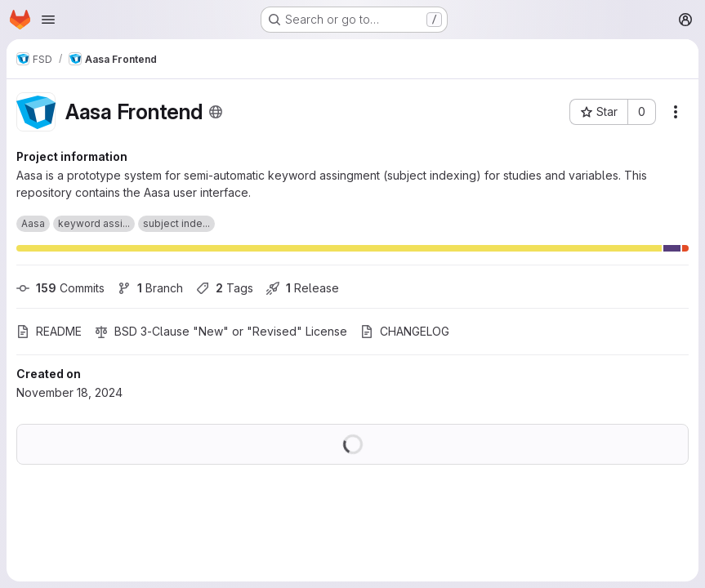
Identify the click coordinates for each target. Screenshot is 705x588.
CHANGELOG (405, 331)
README (49, 331)
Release (303, 288)
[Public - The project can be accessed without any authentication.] (216, 112)
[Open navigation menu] (48, 20)
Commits (60, 288)
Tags (225, 288)
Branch (150, 288)
